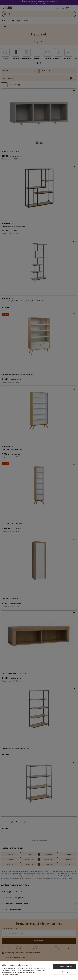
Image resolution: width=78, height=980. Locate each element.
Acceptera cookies (65, 967)
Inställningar (65, 972)
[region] (39, 971)
